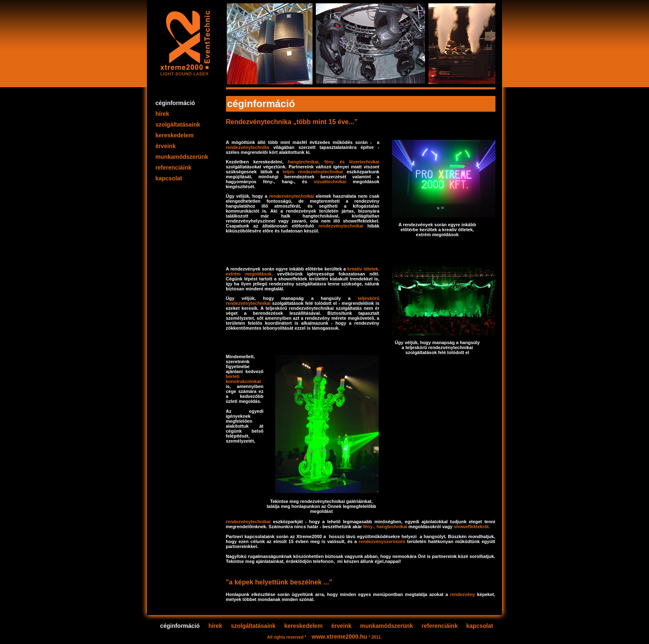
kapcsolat (169, 178)
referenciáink (174, 168)
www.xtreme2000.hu (340, 637)
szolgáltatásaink (178, 124)
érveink (166, 146)
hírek (162, 114)
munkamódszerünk (182, 157)
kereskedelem (175, 135)
